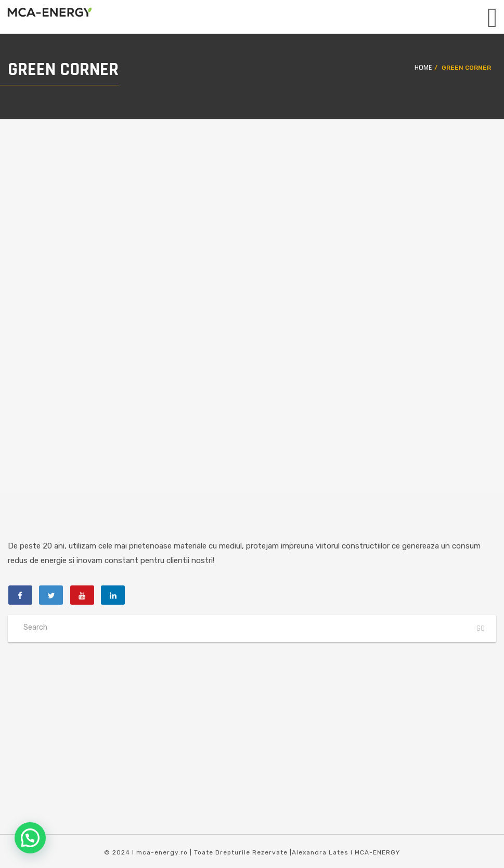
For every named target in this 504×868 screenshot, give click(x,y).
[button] (30, 838)
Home (423, 68)
